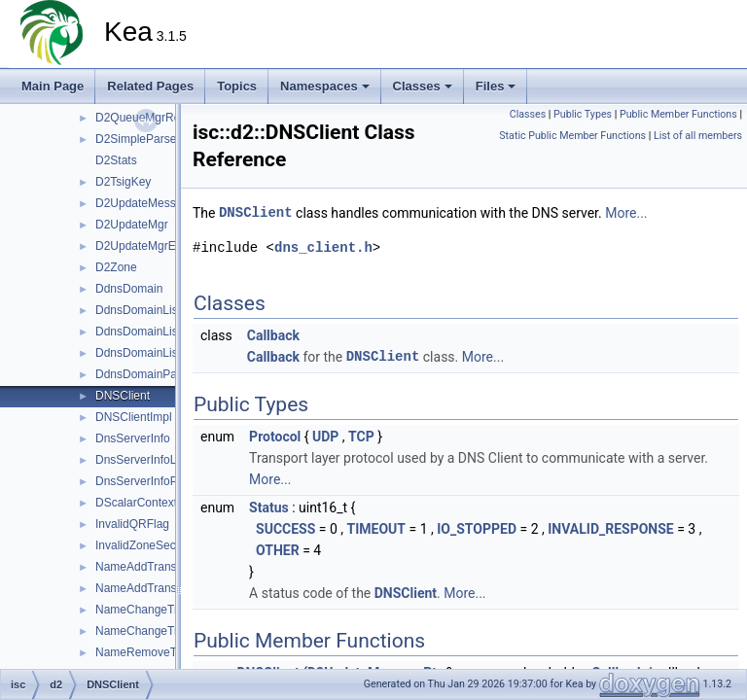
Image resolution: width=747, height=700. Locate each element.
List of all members (698, 136)
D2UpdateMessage (145, 203)
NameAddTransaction (152, 567)
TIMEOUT (376, 529)
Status (269, 507)
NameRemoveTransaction (163, 652)
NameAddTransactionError (164, 588)
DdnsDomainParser (146, 374)
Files (496, 86)
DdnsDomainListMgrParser (165, 332)
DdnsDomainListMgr (148, 310)
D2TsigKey (123, 182)
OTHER (278, 550)
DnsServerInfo (133, 438)
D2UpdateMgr (132, 225)
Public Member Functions (678, 114)
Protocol (275, 437)
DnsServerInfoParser (150, 481)
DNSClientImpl (134, 417)
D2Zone (116, 267)
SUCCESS (285, 529)
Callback (273, 335)
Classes (423, 86)
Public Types (583, 114)
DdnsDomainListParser (155, 353)
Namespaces (325, 86)
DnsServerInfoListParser (159, 460)
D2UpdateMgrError (144, 246)
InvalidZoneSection (145, 545)
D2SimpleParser (138, 139)
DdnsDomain (129, 289)
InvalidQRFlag (132, 524)
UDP (325, 437)
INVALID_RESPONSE (611, 529)
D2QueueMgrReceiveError (164, 118)
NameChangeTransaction (161, 610)
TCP (361, 437)
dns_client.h (323, 247)
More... (626, 213)
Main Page (53, 86)
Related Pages (150, 86)
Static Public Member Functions (572, 136)
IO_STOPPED (477, 529)
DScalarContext (136, 503)
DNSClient (123, 396)
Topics (237, 86)
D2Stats (116, 160)
